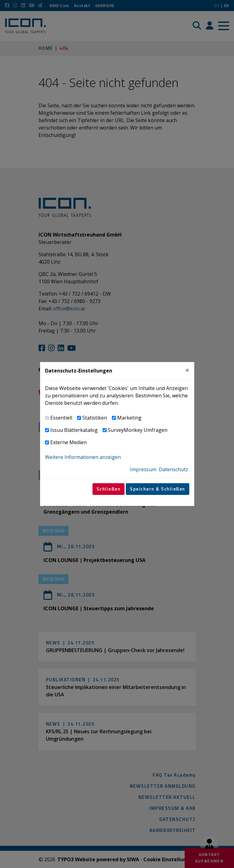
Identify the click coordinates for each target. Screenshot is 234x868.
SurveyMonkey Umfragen (138, 430)
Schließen (109, 489)
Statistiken (95, 418)
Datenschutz (173, 469)
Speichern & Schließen (158, 489)
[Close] (187, 370)
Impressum (143, 469)
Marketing (129, 418)
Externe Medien (68, 442)
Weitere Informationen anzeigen (83, 457)
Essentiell (61, 418)
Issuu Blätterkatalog (74, 430)
